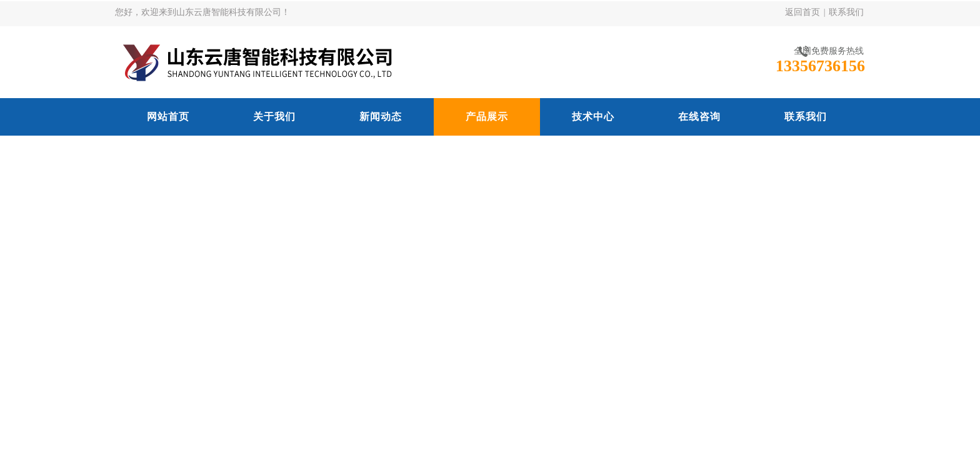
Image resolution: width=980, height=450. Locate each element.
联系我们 (846, 12)
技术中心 (593, 117)
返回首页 (802, 12)
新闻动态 (381, 117)
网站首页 (168, 117)
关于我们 (274, 117)
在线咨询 (699, 117)
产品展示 (487, 117)
